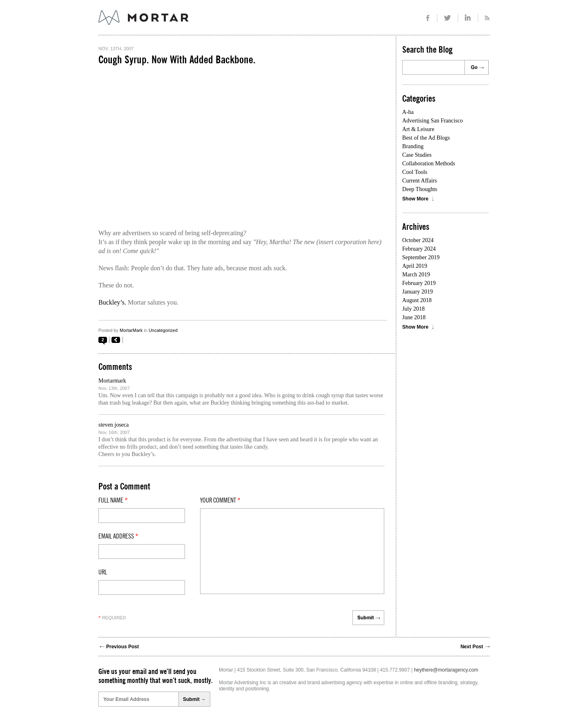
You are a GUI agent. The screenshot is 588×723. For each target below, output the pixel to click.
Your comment (220, 501)
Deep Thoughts (420, 189)
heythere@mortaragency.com (446, 670)
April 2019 (415, 266)
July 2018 (413, 309)
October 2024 (418, 240)
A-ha (408, 112)
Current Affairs (420, 181)
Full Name (113, 501)
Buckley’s (111, 302)
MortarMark (131, 330)
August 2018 (417, 300)
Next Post (472, 647)
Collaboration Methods (429, 164)
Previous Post (122, 647)
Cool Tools (415, 172)
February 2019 (419, 283)
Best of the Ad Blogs (426, 138)
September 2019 (421, 257)
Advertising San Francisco (433, 121)
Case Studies (417, 155)
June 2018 (414, 317)
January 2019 (418, 292)
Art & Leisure (418, 129)
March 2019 (416, 275)
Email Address (118, 536)
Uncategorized (163, 330)
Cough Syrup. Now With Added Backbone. (177, 60)
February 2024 (419, 249)
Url (103, 572)
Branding (413, 146)
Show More (415, 199)
